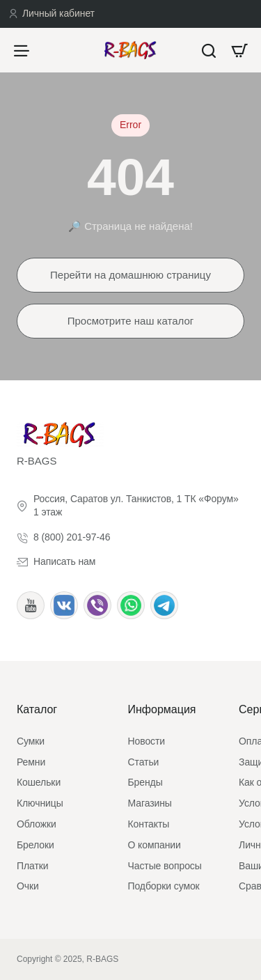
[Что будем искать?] (209, 50)
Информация (162, 709)
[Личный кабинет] (52, 14)
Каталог (37, 709)
